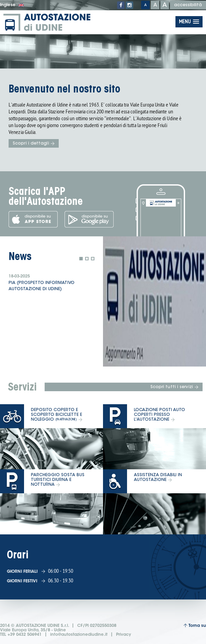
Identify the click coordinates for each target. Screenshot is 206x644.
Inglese (12, 5)
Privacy (124, 635)
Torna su (195, 626)
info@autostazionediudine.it (79, 635)
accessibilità (188, 5)
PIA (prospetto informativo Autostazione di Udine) (42, 286)
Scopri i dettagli (34, 144)
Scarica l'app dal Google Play (89, 219)
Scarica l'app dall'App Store (33, 219)
